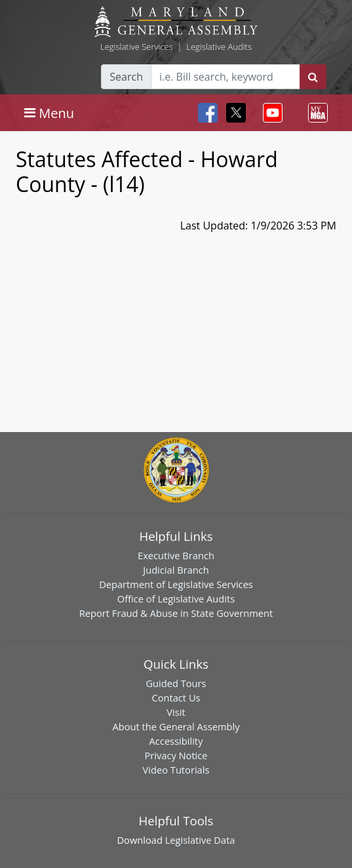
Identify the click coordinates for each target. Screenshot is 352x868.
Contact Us (176, 698)
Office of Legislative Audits (176, 599)
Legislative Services (137, 47)
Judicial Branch (176, 570)
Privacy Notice (176, 755)
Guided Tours (176, 683)
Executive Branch (176, 555)
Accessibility (176, 741)
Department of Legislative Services (176, 584)
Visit (176, 712)
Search (126, 77)
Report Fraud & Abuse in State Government (176, 613)
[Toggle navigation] (49, 113)
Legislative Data (200, 840)
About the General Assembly (176, 726)
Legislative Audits (219, 47)
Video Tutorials (176, 770)
